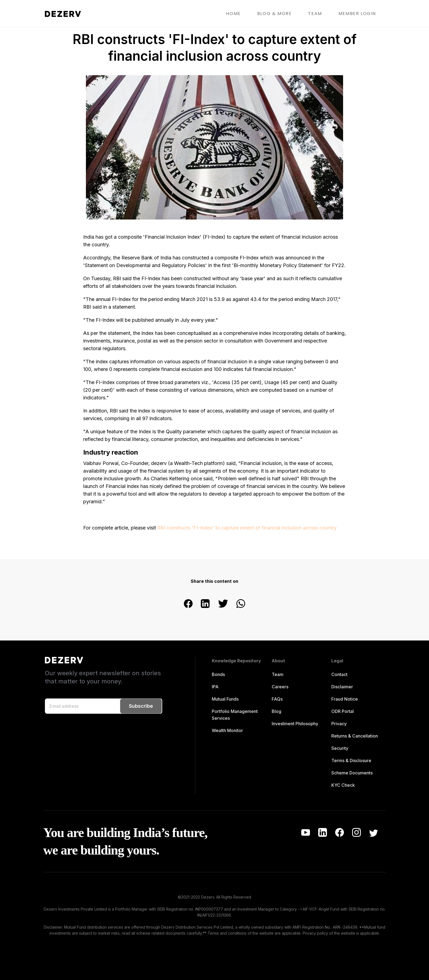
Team (278, 674)
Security (340, 748)
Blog (276, 711)
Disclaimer (342, 687)
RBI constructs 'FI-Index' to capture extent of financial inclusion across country (247, 528)
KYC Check (343, 785)
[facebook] (188, 604)
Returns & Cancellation (355, 736)
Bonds (218, 674)
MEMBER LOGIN (357, 14)
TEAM (315, 14)
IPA (215, 687)
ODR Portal (343, 711)
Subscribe (141, 706)
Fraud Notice (345, 699)
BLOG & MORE (275, 14)
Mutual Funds (225, 699)
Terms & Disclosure (351, 760)
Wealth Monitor (227, 730)
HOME (233, 14)
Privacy (339, 724)
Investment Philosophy (295, 724)
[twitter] (223, 604)
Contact (339, 674)
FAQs (277, 699)
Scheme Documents (352, 773)
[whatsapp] (241, 604)
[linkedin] (205, 604)
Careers (280, 687)
